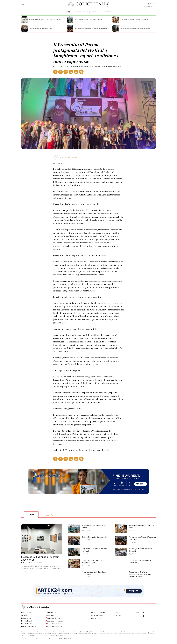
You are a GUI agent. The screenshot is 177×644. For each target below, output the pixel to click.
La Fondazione (26, 618)
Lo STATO (118, 615)
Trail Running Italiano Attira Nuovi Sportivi (88, 20)
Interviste (49, 615)
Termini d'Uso (85, 632)
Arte (23, 553)
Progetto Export (27, 621)
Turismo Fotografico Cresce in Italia (40, 28)
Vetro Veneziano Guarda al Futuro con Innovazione (91, 28)
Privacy (105, 632)
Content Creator (97, 618)
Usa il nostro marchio (29, 626)
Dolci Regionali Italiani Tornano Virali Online (134, 20)
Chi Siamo (25, 615)
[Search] (49, 515)
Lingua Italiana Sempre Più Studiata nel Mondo (135, 28)
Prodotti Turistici (27, 624)
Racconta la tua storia (54, 626)
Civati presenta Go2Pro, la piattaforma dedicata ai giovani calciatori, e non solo (140, 574)
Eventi (55, 66)
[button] (23, 5)
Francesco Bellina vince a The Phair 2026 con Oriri (45, 20)
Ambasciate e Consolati (54, 621)
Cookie (123, 632)
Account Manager (97, 615)
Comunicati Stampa (53, 618)
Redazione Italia (69, 157)
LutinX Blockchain (65, 639)
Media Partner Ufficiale (54, 624)
